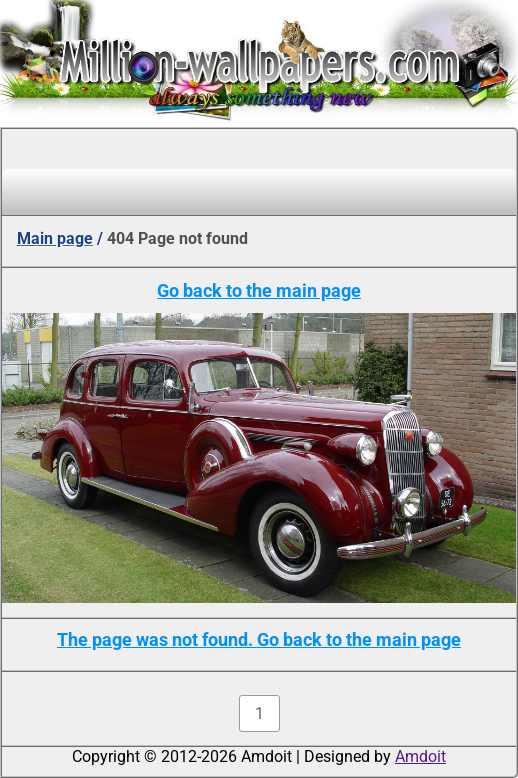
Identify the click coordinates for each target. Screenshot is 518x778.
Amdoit (420, 756)
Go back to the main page (259, 290)
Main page (55, 238)
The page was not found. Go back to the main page (259, 639)
